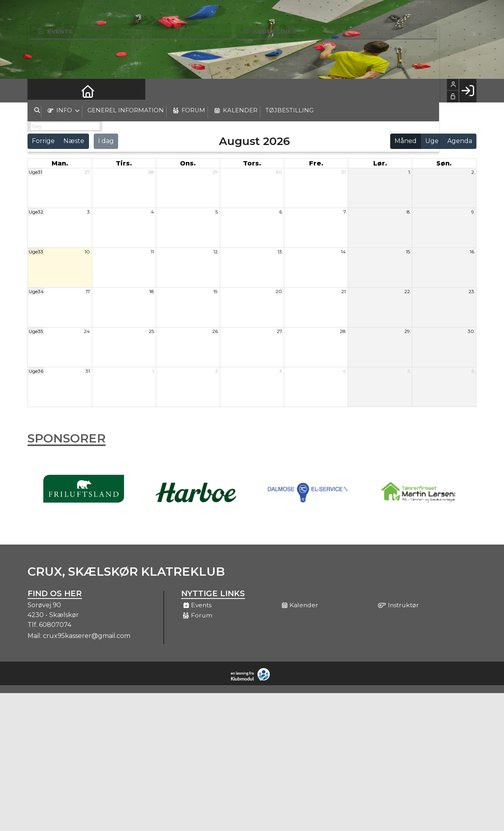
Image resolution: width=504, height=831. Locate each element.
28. (152, 172)
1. (410, 172)
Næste (74, 141)
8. (409, 212)
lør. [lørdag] (380, 163)
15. (409, 252)
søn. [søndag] (444, 163)
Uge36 (36, 371)
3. (89, 212)
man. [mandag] (60, 163)
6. (281, 212)
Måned (406, 141)
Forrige (43, 141)
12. (216, 252)
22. (408, 291)
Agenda (460, 141)
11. (153, 252)
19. (216, 291)
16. (472, 252)
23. (472, 291)
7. (345, 212)
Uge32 (36, 212)
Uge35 (36, 331)
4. (153, 212)
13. (280, 252)
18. (152, 291)
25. (152, 331)
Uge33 (36, 252)
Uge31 (35, 172)
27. (88, 172)
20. (279, 291)
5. (217, 212)
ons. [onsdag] (188, 163)
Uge (432, 141)
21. (344, 291)
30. (279, 172)
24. (87, 331)
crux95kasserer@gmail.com (87, 636)
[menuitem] (39, 91)
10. (88, 252)
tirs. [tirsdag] (124, 163)
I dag (106, 141)
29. (216, 172)
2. (473, 172)
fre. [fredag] (316, 163)
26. (216, 331)
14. (344, 252)
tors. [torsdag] (252, 163)
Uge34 (36, 291)
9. (473, 212)
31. (344, 172)
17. (88, 291)
